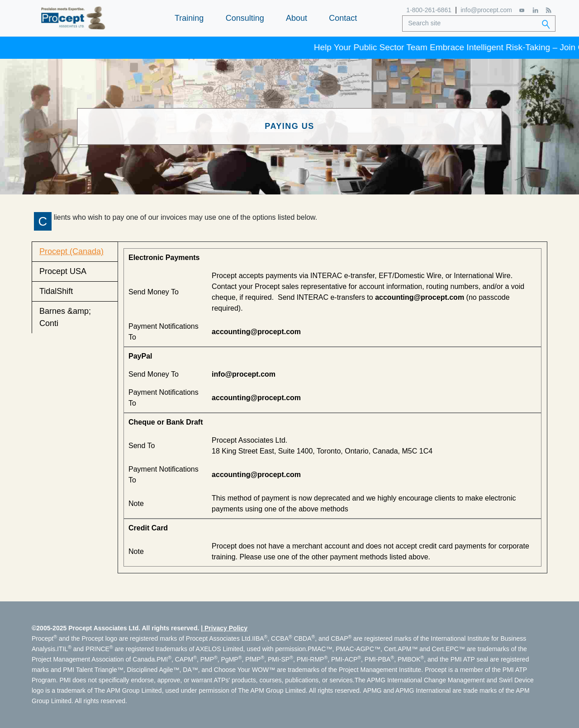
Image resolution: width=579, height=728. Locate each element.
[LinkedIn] (535, 10)
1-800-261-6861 (429, 10)
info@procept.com (486, 10)
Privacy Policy (226, 628)
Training (189, 18)
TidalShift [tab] (56, 291)
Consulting (245, 18)
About (297, 18)
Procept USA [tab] (63, 271)
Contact (343, 18)
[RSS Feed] (548, 10)
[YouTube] (522, 10)
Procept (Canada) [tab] (71, 251)
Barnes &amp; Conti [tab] (65, 317)
